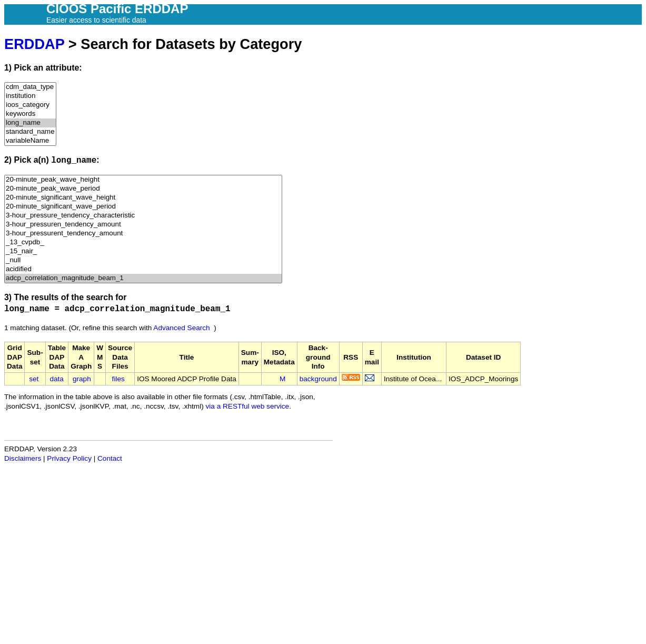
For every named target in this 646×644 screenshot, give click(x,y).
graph (82, 379)
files (118, 379)
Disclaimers (23, 458)
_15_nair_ (143, 251)
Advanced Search (181, 328)
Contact (110, 458)
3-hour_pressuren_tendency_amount (143, 225)
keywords (30, 114)
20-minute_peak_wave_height (143, 180)
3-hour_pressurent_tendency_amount (143, 234)
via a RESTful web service (248, 406)
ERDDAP (34, 44)
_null (143, 260)
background (318, 379)
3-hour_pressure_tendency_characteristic (143, 216)
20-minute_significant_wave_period (143, 207)
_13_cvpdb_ (143, 242)
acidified (143, 269)
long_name (30, 123)
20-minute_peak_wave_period (143, 189)
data (56, 379)
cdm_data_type (30, 87)
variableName (30, 141)
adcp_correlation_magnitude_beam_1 (143, 278)
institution (30, 96)
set (34, 379)
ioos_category (30, 105)
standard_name (30, 132)
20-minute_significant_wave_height (143, 198)
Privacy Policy (69, 458)
